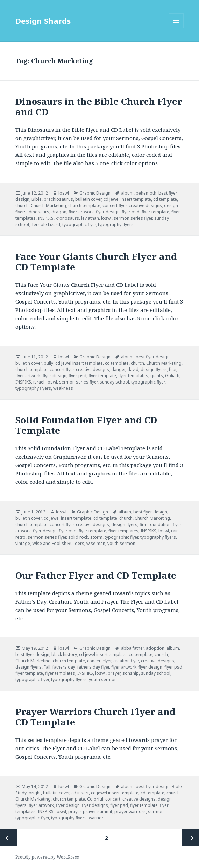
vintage (23, 543)
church (22, 206)
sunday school (114, 382)
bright (35, 793)
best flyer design (153, 357)
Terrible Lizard (46, 224)
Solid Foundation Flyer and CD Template (86, 425)
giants (157, 376)
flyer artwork (81, 212)
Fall (47, 667)
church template (84, 206)
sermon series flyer (133, 218)
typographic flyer (79, 224)
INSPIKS (46, 218)
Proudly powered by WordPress (47, 857)
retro (20, 537)
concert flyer (115, 206)
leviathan (90, 218)
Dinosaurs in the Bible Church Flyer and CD (99, 107)
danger (118, 369)
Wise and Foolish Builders (58, 543)
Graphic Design (95, 193)
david (133, 369)
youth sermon (121, 543)
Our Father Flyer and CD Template (96, 575)
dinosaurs (39, 212)
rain (175, 531)
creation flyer (126, 661)
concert (113, 799)
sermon (156, 812)
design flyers (154, 369)
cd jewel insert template (127, 199)
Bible (37, 199)
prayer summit (98, 812)
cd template (165, 199)
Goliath (172, 376)
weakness (63, 388)
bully (48, 363)
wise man (96, 543)
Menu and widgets (176, 28)
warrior (96, 818)
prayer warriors (130, 812)
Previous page (8, 838)
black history (64, 654)
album (127, 193)
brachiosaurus (58, 199)
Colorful (95, 799)
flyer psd (131, 212)
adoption (155, 648)
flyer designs (95, 805)
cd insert (80, 793)
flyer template (155, 212)
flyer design (108, 212)
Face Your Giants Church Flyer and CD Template (96, 262)
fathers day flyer (93, 667)
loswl (64, 193)
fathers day (64, 667)
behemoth (146, 193)
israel (39, 382)
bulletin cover (88, 199)
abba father (132, 648)
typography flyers (116, 224)
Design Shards (43, 21)
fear (173, 369)
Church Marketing (48, 206)
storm (96, 537)
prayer (114, 673)
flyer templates (133, 376)
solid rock (78, 537)
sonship (131, 673)
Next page (191, 838)
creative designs (145, 206)
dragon (59, 212)
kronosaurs (67, 218)
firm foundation (155, 524)
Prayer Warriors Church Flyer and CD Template (95, 717)
